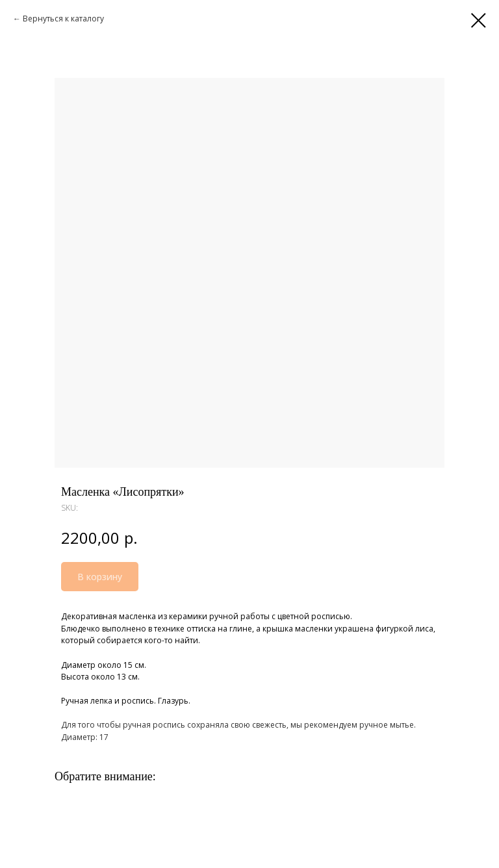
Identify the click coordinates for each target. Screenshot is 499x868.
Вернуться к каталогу (63, 19)
